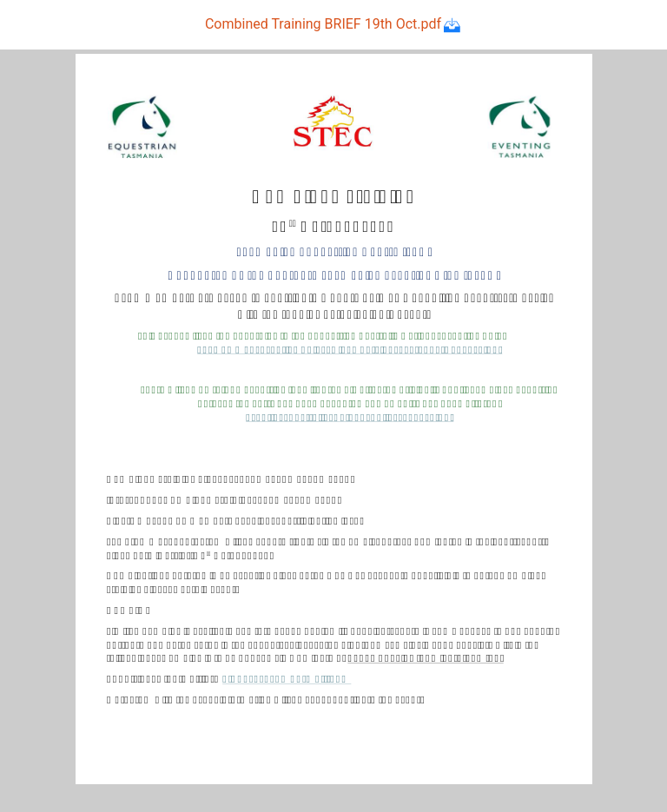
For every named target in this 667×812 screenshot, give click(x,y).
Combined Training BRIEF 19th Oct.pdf (333, 24)
